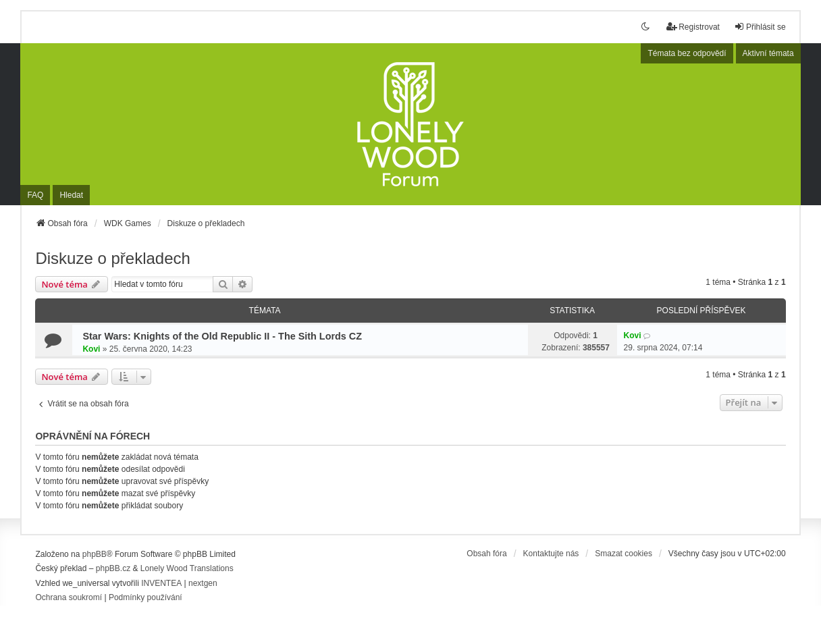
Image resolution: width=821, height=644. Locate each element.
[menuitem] (69, 598)
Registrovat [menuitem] (693, 27)
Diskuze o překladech (112, 258)
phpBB (95, 554)
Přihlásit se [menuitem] (760, 27)
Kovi (91, 349)
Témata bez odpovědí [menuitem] (687, 53)
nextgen (203, 583)
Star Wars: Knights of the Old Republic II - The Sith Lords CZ (222, 336)
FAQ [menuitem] (35, 195)
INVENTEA (161, 583)
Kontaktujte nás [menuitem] (551, 554)
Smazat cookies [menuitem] (624, 554)
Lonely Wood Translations (187, 568)
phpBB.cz (113, 568)
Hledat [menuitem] (71, 195)
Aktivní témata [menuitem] (768, 53)
